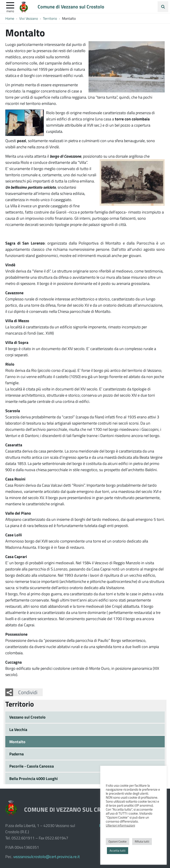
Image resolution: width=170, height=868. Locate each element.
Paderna (16, 754)
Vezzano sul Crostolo (27, 717)
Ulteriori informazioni (120, 825)
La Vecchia (18, 729)
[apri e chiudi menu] (10, 5)
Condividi (28, 692)
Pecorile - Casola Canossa (32, 766)
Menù (10, 11)
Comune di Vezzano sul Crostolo (71, 6)
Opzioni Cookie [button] (118, 841)
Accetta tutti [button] (118, 850)
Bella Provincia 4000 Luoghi (34, 778)
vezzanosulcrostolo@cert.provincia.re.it (46, 856)
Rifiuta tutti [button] (142, 841)
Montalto (17, 742)
